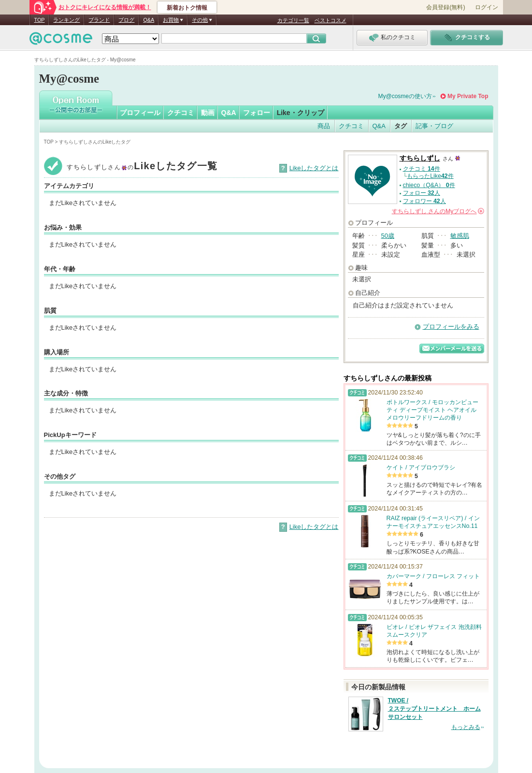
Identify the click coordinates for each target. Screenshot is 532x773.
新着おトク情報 (187, 8)
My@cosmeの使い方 (405, 96)
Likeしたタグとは (314, 168)
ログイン (487, 7)
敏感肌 (460, 236)
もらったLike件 (430, 176)
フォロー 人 (422, 193)
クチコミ (181, 113)
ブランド (99, 20)
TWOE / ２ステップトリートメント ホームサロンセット (434, 709)
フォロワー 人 (424, 201)
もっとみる (466, 727)
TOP (40, 20)
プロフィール (140, 113)
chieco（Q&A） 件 (429, 185)
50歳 (388, 236)
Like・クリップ (301, 113)
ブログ (126, 20)
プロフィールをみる (451, 327)
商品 (324, 126)
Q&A (149, 20)
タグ (401, 126)
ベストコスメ (331, 20)
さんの (438, 211)
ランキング (66, 20)
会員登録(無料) (446, 7)
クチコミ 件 (422, 169)
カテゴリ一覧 (293, 20)
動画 (208, 113)
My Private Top (468, 96)
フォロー (257, 113)
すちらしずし (420, 158)
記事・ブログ (434, 126)
